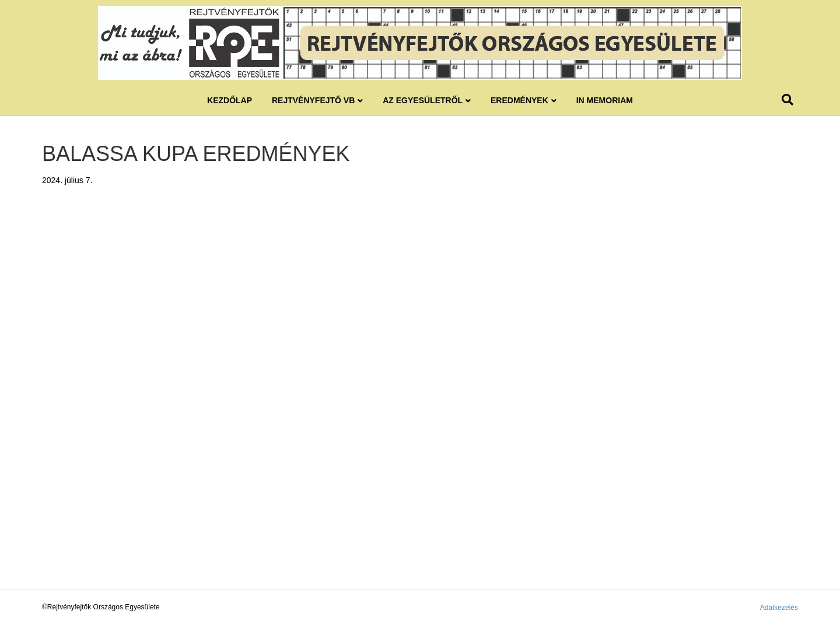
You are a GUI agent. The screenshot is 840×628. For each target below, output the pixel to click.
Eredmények (519, 100)
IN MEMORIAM (605, 100)
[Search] (787, 100)
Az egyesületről (423, 100)
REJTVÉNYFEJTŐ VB (313, 100)
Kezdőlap (230, 100)
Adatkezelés (779, 608)
